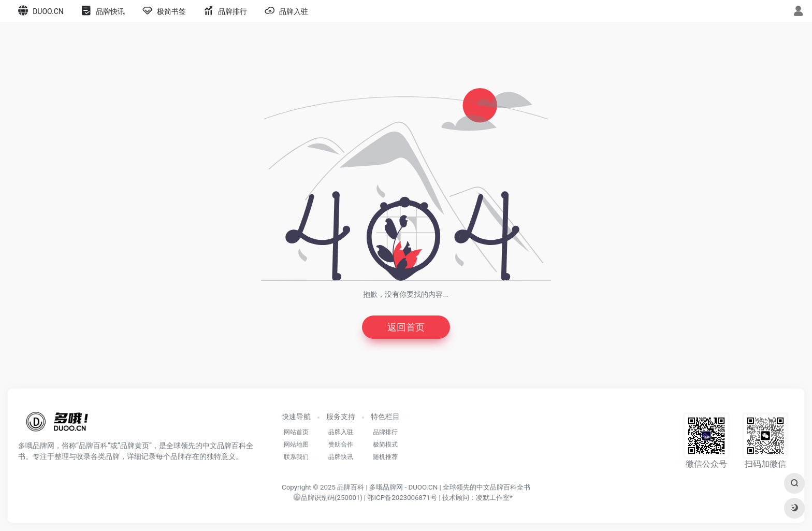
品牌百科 (351, 487)
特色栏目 (385, 417)
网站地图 (296, 444)
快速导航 (296, 417)
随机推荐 (385, 457)
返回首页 (406, 327)
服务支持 (341, 417)
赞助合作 (341, 444)
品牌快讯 (341, 457)
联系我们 (296, 457)
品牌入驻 (341, 432)
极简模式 (385, 444)
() (328, 498)
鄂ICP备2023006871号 (402, 498)
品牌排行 (385, 432)
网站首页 (296, 432)
